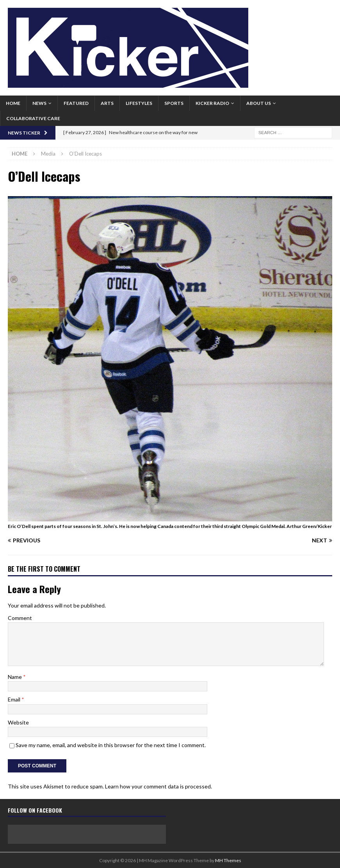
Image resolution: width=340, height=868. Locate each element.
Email (15, 699)
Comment (20, 618)
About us (259, 103)
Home (13, 103)
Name (15, 677)
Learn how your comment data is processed (158, 786)
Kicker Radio (212, 103)
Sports (174, 103)
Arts (107, 103)
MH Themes (228, 860)
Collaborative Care (33, 118)
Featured (76, 103)
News (39, 103)
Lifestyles (139, 103)
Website (18, 722)
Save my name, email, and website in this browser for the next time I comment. (111, 745)
